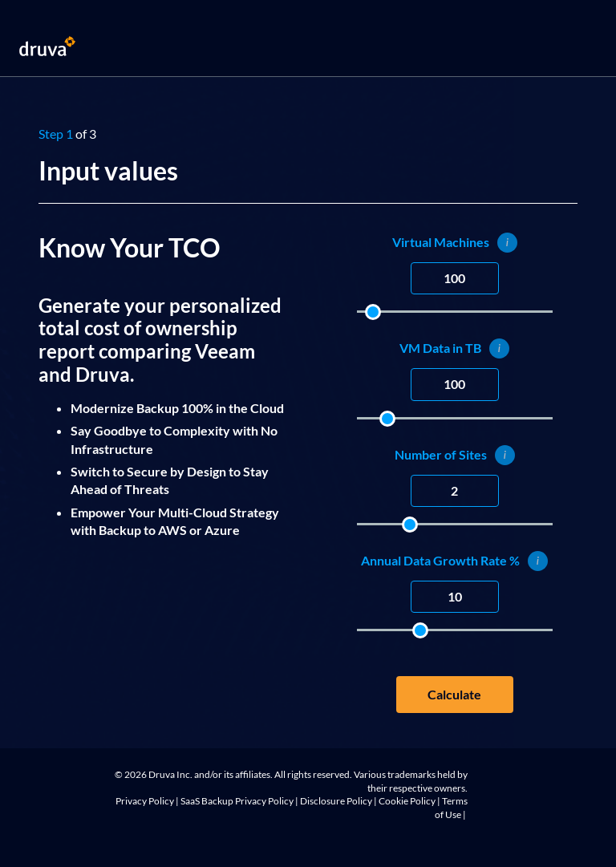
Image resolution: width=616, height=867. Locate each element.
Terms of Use (451, 808)
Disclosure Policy (336, 801)
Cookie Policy (407, 801)
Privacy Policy (145, 801)
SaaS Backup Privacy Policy (237, 801)
